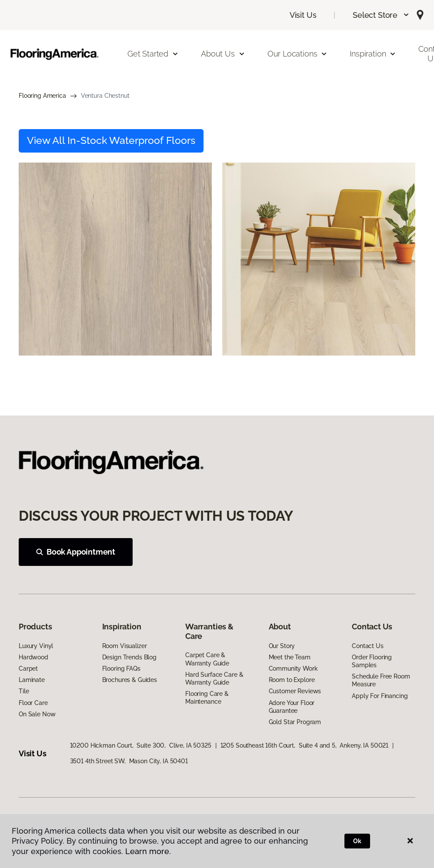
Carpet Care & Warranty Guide (207, 659)
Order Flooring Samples (372, 661)
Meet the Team (290, 657)
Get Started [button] (153, 54)
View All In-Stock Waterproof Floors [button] (111, 140)
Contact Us (368, 646)
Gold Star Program (295, 722)
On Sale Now (37, 714)
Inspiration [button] (373, 54)
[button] (381, 15)
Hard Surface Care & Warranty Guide (214, 678)
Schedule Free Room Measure (381, 680)
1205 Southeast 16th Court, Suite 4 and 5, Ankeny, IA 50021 (305, 745)
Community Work (293, 668)
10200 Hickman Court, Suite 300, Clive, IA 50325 (141, 745)
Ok (357, 841)
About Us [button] (223, 54)
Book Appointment (76, 552)
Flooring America (42, 96)
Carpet (28, 668)
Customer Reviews (295, 691)
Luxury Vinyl (36, 646)
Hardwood (33, 657)
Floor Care (33, 703)
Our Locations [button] (298, 54)
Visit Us (303, 15)
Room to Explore (292, 680)
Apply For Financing (380, 696)
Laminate (32, 680)
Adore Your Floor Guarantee (292, 707)
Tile (24, 691)
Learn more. (148, 851)
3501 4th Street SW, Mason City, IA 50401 (129, 761)
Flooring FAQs (121, 668)
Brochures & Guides (130, 680)
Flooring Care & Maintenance (207, 698)
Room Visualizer (125, 646)
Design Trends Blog (129, 657)
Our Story (282, 646)
